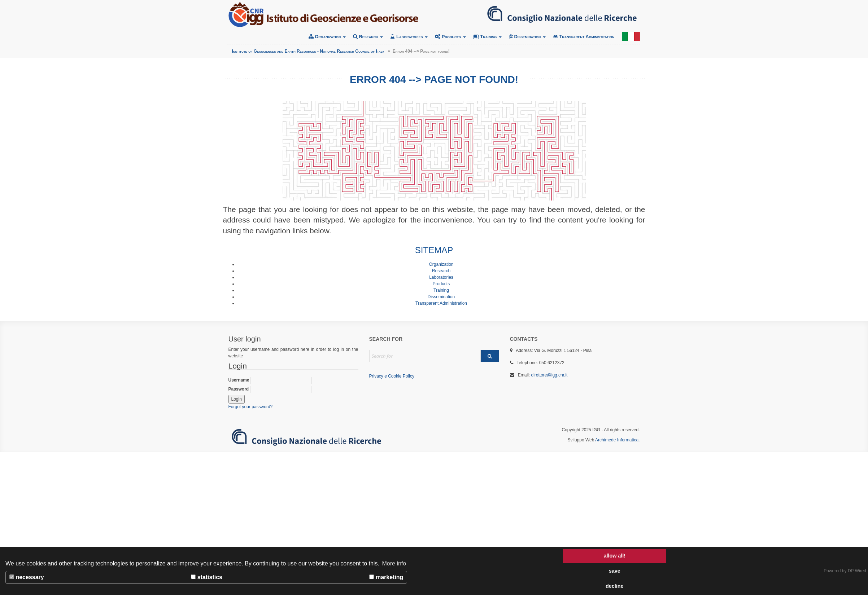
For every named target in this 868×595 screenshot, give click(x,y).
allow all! (614, 556)
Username (270, 380)
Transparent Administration (584, 37)
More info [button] (394, 563)
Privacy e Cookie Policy (392, 376)
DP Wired (857, 571)
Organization (327, 37)
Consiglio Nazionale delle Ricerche (562, 14)
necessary (27, 577)
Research (368, 37)
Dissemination (527, 37)
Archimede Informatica (617, 440)
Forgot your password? (251, 407)
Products (450, 37)
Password (270, 389)
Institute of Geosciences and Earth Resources (323, 14)
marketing (386, 577)
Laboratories (409, 37)
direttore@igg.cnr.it (549, 375)
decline (615, 586)
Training (487, 37)
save (615, 571)
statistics (207, 577)
